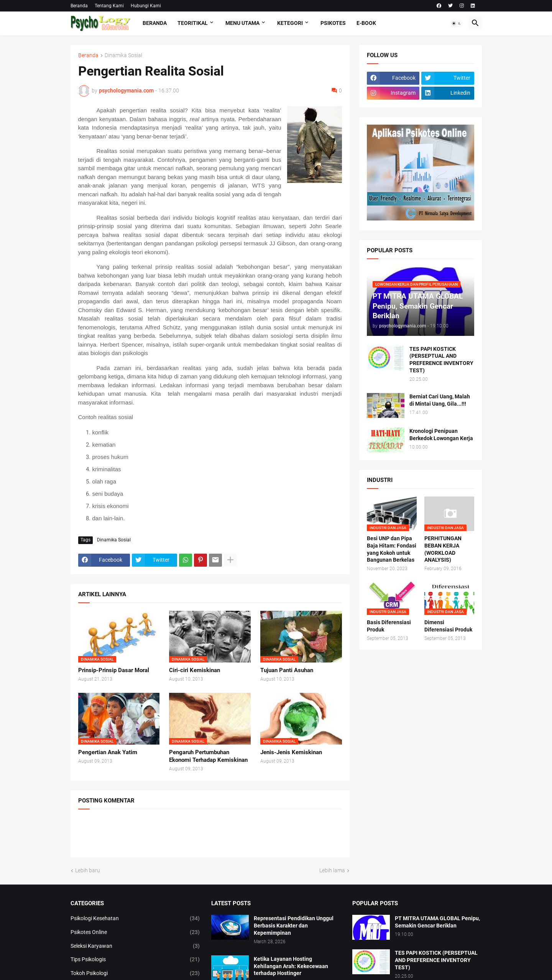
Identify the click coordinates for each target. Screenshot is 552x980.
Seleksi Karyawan (135, 946)
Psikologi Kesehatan (135, 919)
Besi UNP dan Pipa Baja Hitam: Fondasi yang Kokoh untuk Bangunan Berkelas (392, 549)
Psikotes (333, 23)
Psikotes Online (135, 932)
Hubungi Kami (146, 6)
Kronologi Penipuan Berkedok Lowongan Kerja (441, 435)
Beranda (79, 6)
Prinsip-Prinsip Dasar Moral (114, 670)
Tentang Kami (109, 6)
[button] (457, 23)
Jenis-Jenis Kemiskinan (291, 752)
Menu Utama (242, 23)
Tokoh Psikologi (135, 973)
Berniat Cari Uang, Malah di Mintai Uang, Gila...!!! (440, 400)
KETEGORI (290, 23)
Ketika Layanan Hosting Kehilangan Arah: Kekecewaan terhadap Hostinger (291, 966)
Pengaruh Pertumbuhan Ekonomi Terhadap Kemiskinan (208, 756)
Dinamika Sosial (123, 55)
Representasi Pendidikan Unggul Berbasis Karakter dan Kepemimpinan (294, 926)
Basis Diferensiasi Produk (389, 626)
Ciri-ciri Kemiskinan (195, 670)
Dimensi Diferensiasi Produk (448, 626)
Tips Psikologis (135, 960)
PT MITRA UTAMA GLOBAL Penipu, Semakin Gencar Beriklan (437, 922)
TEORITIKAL (193, 23)
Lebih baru (88, 870)
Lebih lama (332, 870)
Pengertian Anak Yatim (108, 752)
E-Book (366, 23)
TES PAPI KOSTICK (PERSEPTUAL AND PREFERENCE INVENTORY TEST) (441, 360)
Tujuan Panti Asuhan (287, 670)
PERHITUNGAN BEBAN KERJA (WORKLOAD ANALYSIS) (443, 549)
